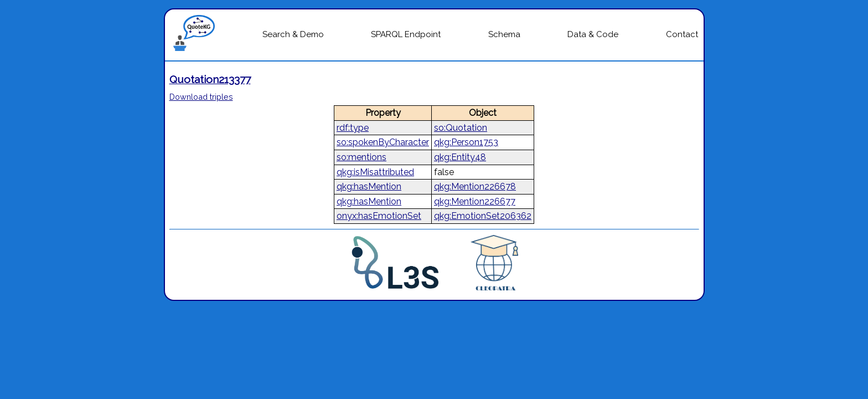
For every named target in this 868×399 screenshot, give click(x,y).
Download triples (201, 97)
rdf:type (353, 128)
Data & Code (593, 34)
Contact (682, 34)
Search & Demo (293, 34)
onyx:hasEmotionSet (379, 216)
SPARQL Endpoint (406, 34)
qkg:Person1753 (466, 142)
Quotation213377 (210, 79)
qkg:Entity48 (460, 157)
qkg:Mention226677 (475, 201)
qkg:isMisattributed (375, 172)
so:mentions (361, 157)
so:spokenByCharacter (383, 142)
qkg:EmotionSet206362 (483, 216)
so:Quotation (461, 128)
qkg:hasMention (369, 186)
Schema (504, 34)
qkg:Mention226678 (475, 186)
